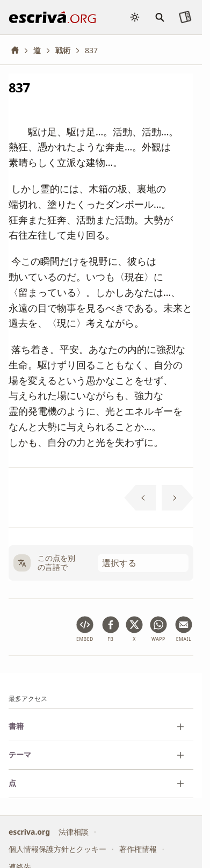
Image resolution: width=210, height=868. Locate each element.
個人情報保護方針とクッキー (57, 849)
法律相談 (74, 831)
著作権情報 (138, 849)
